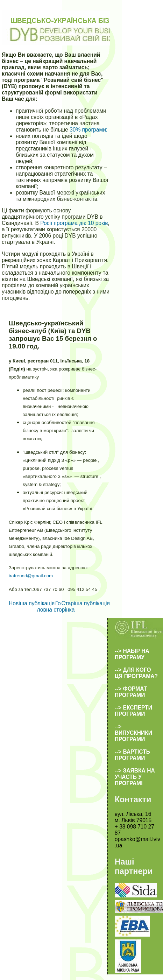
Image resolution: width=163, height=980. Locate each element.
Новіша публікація (32, 603)
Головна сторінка (56, 607)
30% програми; (88, 130)
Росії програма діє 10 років (74, 223)
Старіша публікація (85, 603)
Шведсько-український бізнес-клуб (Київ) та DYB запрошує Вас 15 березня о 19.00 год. (53, 335)
